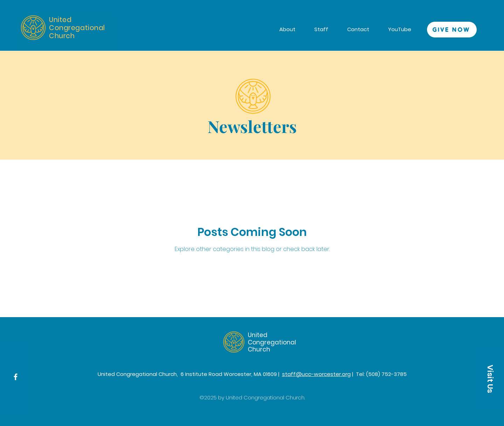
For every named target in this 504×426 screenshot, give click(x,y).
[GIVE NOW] (452, 30)
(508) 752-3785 (386, 374)
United (258, 335)
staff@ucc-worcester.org (316, 374)
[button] (490, 379)
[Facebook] (16, 377)
